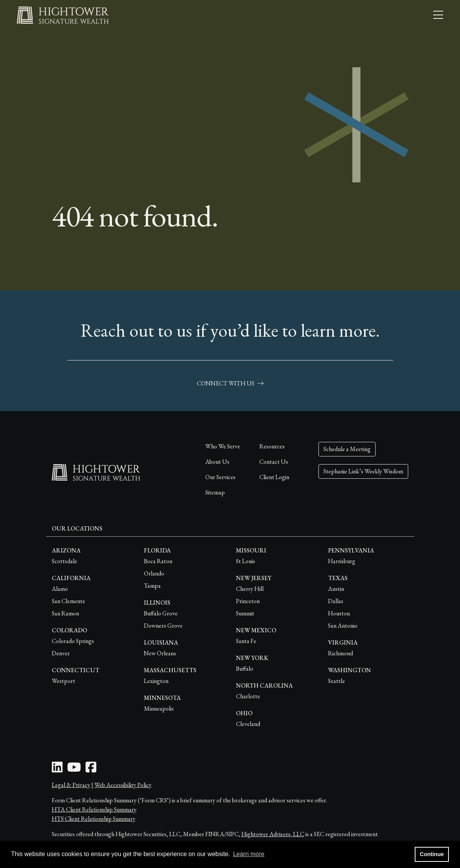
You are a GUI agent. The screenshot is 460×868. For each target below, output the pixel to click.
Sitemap (215, 492)
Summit (245, 613)
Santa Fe (246, 641)
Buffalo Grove (161, 613)
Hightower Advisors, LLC (273, 834)
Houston (339, 613)
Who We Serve (223, 446)
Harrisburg (342, 561)
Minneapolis (159, 708)
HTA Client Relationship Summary (94, 809)
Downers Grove (163, 626)
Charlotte (248, 696)
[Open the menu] (438, 15)
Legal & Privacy (71, 785)
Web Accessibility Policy (123, 785)
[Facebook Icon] (91, 770)
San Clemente (68, 601)
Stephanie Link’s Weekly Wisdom (363, 471)
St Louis (246, 561)
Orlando (154, 573)
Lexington (156, 681)
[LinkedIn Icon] (57, 770)
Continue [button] (432, 854)
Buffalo (245, 669)
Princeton (248, 601)
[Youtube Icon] (74, 770)
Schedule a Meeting (347, 449)
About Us (217, 462)
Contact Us (274, 462)
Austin (336, 589)
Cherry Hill (250, 589)
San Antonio (343, 626)
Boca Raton (158, 561)
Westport (63, 681)
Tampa (152, 586)
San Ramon (65, 613)
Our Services (220, 477)
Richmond (340, 653)
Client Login (274, 477)
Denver (61, 653)
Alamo (60, 589)
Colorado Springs (73, 641)
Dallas (336, 601)
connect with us (230, 383)
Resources (272, 446)
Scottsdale (64, 561)
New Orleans (160, 653)
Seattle (336, 681)
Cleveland (248, 724)
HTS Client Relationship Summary (94, 819)
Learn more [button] (249, 854)
